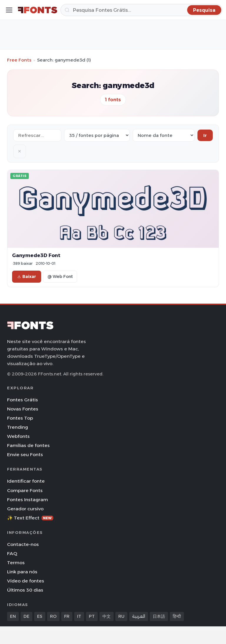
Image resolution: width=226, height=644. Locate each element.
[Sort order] (164, 135)
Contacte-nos (23, 544)
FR (67, 616)
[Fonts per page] (97, 135)
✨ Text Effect (30, 518)
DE (26, 616)
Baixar (27, 277)
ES (40, 616)
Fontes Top (20, 418)
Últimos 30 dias (25, 590)
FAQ (12, 553)
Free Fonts (19, 60)
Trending (18, 427)
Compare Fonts (25, 490)
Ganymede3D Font (36, 255)
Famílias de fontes (28, 445)
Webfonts (18, 436)
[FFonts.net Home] (38, 10)
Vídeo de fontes (26, 581)
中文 (107, 616)
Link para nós (22, 572)
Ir (205, 135)
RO (53, 616)
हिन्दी (177, 616)
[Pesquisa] (141, 10)
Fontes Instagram (28, 500)
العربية (139, 616)
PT (92, 616)
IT (79, 616)
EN (13, 616)
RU (121, 616)
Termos (16, 563)
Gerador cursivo (25, 509)
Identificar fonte (26, 481)
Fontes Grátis (23, 400)
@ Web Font (60, 277)
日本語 (159, 616)
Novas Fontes (23, 409)
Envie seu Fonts (25, 455)
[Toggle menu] (9, 10)
